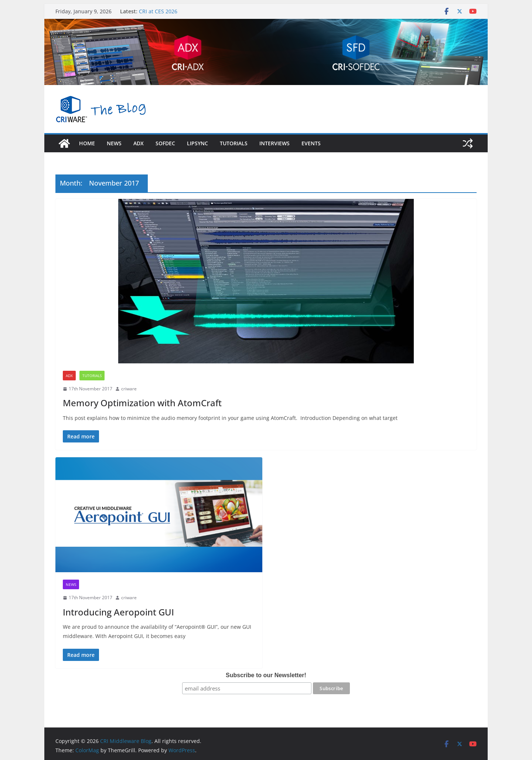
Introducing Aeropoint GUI (118, 612)
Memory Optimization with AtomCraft (142, 403)
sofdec (165, 143)
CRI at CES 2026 (158, 11)
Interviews (274, 143)
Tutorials (234, 143)
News (114, 143)
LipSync (197, 143)
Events (311, 143)
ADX (69, 376)
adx (139, 143)
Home (87, 143)
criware (129, 389)
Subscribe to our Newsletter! (266, 675)
